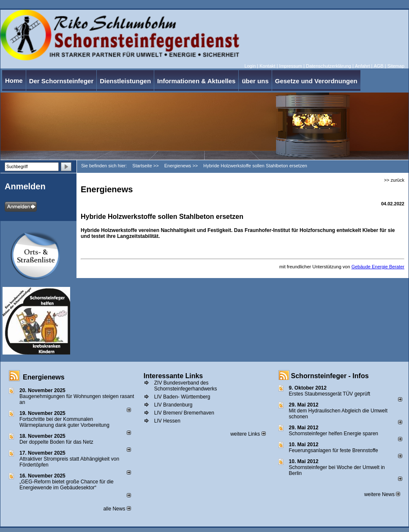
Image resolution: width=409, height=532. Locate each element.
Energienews (44, 377)
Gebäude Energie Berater (378, 267)
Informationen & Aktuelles (196, 81)
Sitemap (396, 66)
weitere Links (248, 434)
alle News (117, 509)
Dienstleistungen (125, 81)
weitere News (382, 494)
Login (250, 66)
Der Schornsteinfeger (61, 81)
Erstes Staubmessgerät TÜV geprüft (330, 394)
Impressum (291, 66)
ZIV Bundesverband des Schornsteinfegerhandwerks (186, 386)
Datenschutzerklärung (329, 66)
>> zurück (394, 180)
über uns (255, 81)
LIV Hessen (167, 421)
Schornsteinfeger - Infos (330, 376)
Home (14, 80)
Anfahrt (362, 66)
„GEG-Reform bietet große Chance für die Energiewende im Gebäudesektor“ (67, 485)
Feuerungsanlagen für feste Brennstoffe (334, 450)
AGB (378, 66)
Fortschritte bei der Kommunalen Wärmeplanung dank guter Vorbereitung (64, 422)
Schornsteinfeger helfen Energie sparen (334, 434)
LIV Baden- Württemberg (182, 397)
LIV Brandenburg (173, 405)
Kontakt (267, 66)
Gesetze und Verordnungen (316, 81)
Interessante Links (173, 376)
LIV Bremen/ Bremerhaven (184, 413)
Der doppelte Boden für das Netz (56, 442)
